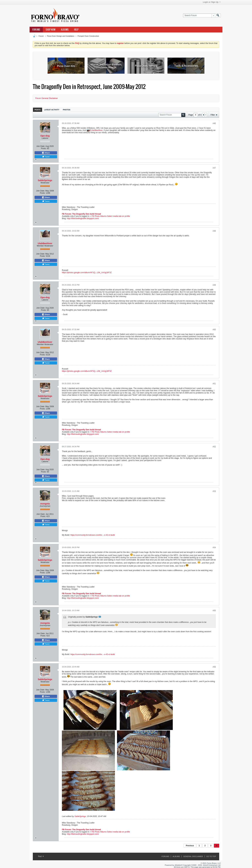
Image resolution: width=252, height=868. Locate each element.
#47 (214, 168)
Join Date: (41, 146)
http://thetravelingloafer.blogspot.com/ (83, 218)
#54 (214, 548)
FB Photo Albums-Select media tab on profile (111, 216)
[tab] (38, 110)
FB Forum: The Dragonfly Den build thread (81, 214)
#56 (214, 667)
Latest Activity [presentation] (52, 110)
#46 (214, 123)
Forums (36, 30)
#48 (214, 231)
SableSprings (45, 180)
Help (76, 30)
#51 (214, 384)
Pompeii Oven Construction (88, 36)
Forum (41, 36)
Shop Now (51, 30)
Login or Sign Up (212, 2)
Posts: (44, 148)
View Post (100, 617)
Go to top (211, 856)
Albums (65, 30)
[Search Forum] (199, 16)
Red (41, 856)
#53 (214, 491)
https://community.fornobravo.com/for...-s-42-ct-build (93, 535)
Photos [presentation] (67, 110)
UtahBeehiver (97, 130)
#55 (214, 611)
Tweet (46, 157)
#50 (214, 330)
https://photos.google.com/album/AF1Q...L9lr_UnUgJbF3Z (87, 272)
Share (46, 153)
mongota (45, 504)
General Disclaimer (193, 856)
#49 (214, 285)
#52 (214, 447)
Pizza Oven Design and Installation (61, 36)
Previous (190, 846)
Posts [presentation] (38, 110)
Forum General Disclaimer (47, 98)
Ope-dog (45, 136)
